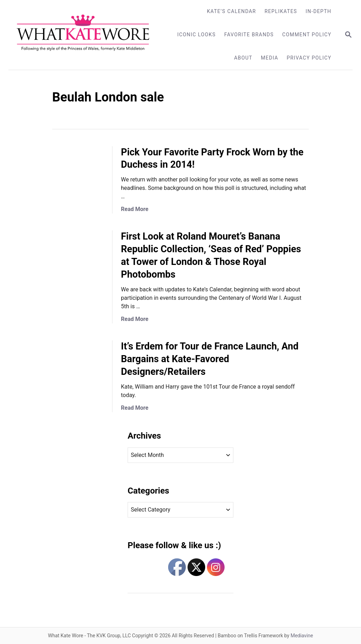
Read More (135, 209)
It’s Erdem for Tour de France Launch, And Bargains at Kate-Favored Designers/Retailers (210, 359)
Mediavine (302, 636)
